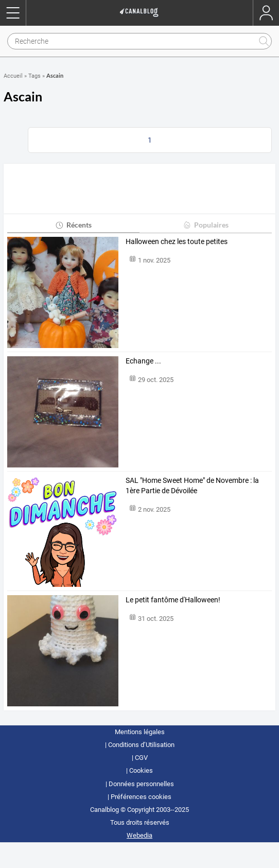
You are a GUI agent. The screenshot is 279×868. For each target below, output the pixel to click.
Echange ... (143, 361)
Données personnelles (141, 784)
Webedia (139, 835)
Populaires (206, 225)
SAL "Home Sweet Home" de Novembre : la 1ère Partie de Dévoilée (192, 485)
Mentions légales (140, 732)
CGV (141, 758)
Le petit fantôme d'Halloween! (173, 600)
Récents (73, 225)
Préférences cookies (141, 797)
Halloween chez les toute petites (177, 241)
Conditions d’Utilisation (141, 745)
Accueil (13, 76)
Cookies (141, 770)
